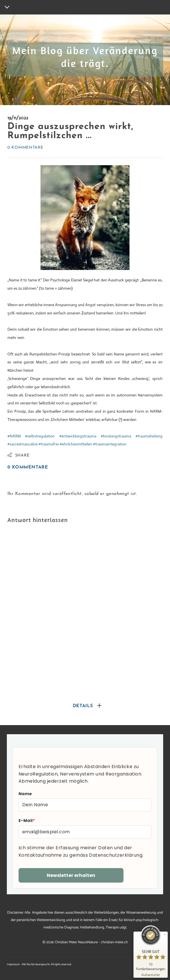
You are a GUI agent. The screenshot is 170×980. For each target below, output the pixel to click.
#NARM (14, 436)
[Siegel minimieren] (165, 934)
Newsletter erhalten (71, 875)
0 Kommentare (25, 148)
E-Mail (27, 821)
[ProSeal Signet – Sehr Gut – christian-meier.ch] (151, 948)
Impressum (13, 964)
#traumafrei (49, 444)
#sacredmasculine (23, 444)
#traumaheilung (149, 436)
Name (25, 794)
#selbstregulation (40, 436)
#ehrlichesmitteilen (76, 444)
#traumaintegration (110, 444)
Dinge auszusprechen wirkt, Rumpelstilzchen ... (70, 131)
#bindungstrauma (116, 436)
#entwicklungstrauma (78, 436)
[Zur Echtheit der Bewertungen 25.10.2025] (151, 974)
